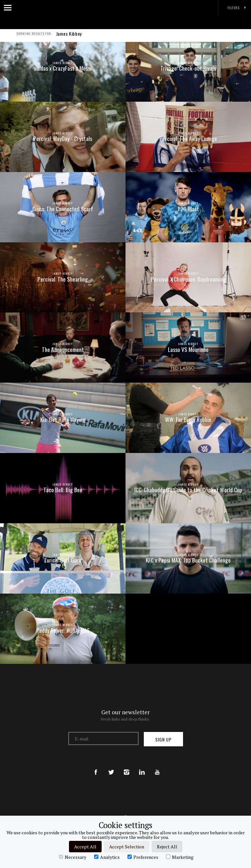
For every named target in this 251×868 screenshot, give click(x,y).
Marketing (180, 857)
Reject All (167, 847)
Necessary (73, 857)
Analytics (107, 857)
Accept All (85, 847)
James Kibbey (69, 37)
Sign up (163, 739)
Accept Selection (127, 847)
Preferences (143, 857)
